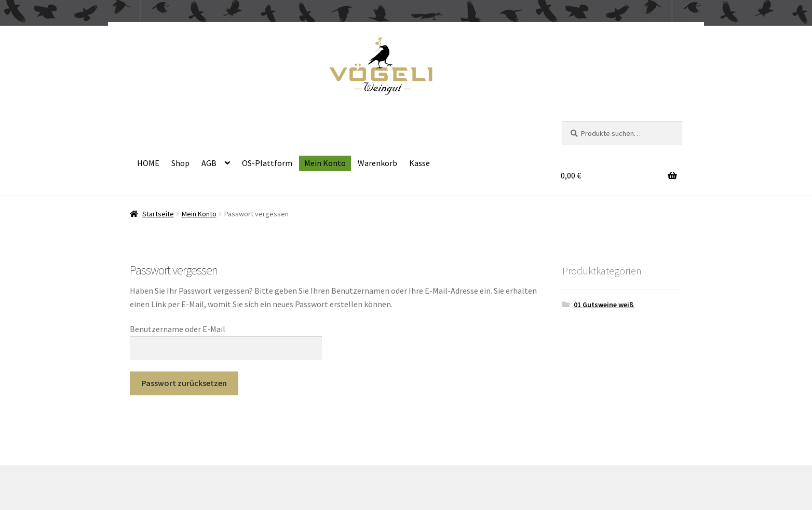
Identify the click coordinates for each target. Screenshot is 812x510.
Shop (180, 163)
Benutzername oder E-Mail (178, 329)
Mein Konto (325, 163)
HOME (148, 163)
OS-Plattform (267, 163)
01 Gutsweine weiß (604, 305)
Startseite (158, 214)
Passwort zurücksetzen (184, 383)
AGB (209, 163)
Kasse (419, 163)
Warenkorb (377, 163)
